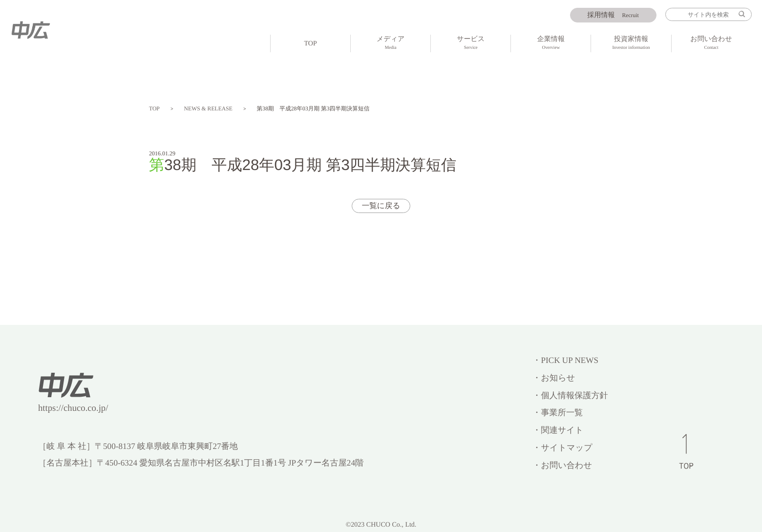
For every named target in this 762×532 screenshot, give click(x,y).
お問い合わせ (711, 44)
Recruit (613, 15)
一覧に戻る (381, 206)
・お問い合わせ (562, 465)
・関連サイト (558, 430)
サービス (471, 44)
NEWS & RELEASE (208, 109)
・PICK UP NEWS (565, 360)
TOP (310, 43)
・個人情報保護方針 (570, 395)
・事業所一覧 (558, 413)
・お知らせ (554, 378)
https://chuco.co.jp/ (73, 408)
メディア (391, 44)
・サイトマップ (562, 448)
